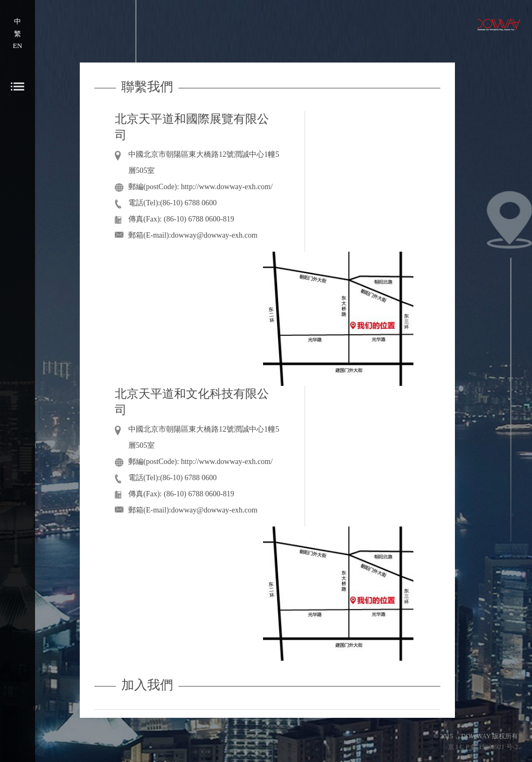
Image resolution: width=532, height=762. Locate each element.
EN (18, 46)
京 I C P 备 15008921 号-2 (483, 747)
